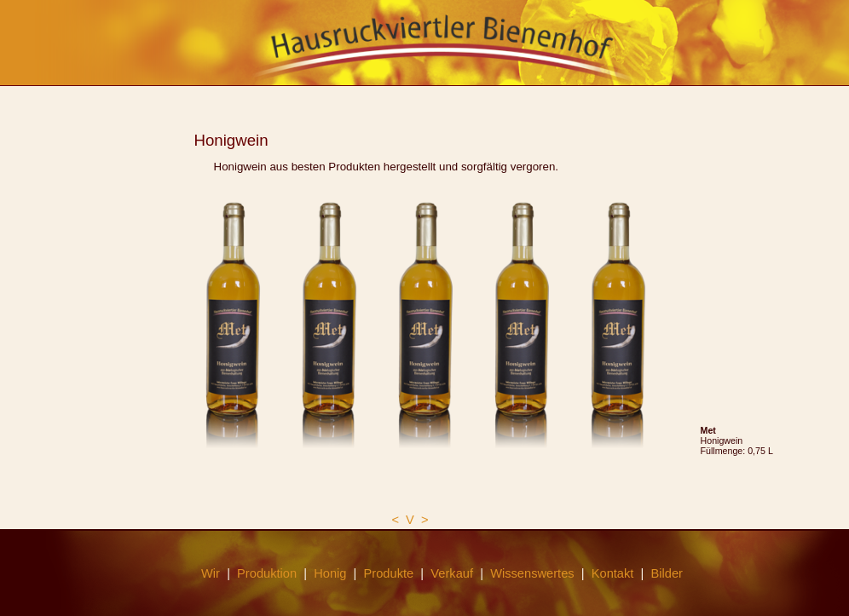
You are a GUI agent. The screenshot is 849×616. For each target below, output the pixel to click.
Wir (211, 573)
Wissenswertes (532, 573)
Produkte (389, 573)
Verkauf (452, 573)
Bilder (667, 573)
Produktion (267, 573)
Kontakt (613, 573)
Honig (330, 573)
